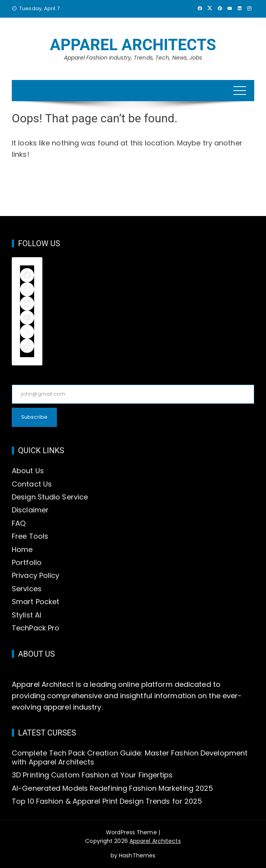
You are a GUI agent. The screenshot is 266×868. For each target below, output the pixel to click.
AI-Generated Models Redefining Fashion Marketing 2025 (112, 788)
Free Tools (30, 536)
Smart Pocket (36, 602)
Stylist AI (26, 615)
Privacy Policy (36, 575)
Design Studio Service (50, 497)
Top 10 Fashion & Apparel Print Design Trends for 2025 (107, 801)
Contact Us (32, 484)
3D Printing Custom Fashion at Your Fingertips (92, 775)
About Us (28, 471)
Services (27, 589)
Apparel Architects (133, 45)
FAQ (19, 523)
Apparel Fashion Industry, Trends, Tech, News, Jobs (133, 58)
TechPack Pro (36, 628)
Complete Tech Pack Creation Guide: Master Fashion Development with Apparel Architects (130, 757)
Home (22, 549)
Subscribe (34, 417)
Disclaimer (30, 510)
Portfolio (27, 562)
